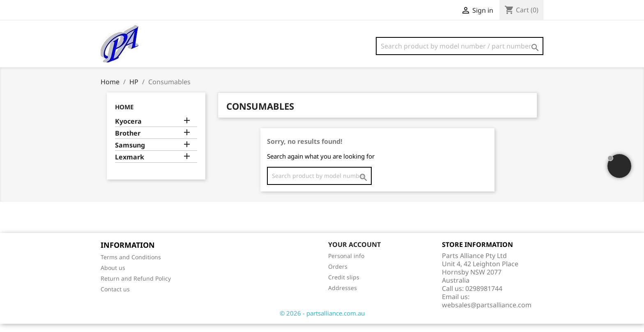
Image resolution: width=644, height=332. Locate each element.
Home (124, 115)
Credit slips (344, 285)
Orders (338, 275)
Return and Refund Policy (136, 287)
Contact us (115, 297)
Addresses (343, 296)
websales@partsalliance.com (487, 313)
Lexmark (130, 165)
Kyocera (128, 130)
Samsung (130, 153)
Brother (128, 142)
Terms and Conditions (131, 265)
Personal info (346, 264)
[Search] (460, 46)
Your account (354, 253)
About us (113, 276)
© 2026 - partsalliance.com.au (322, 321)
